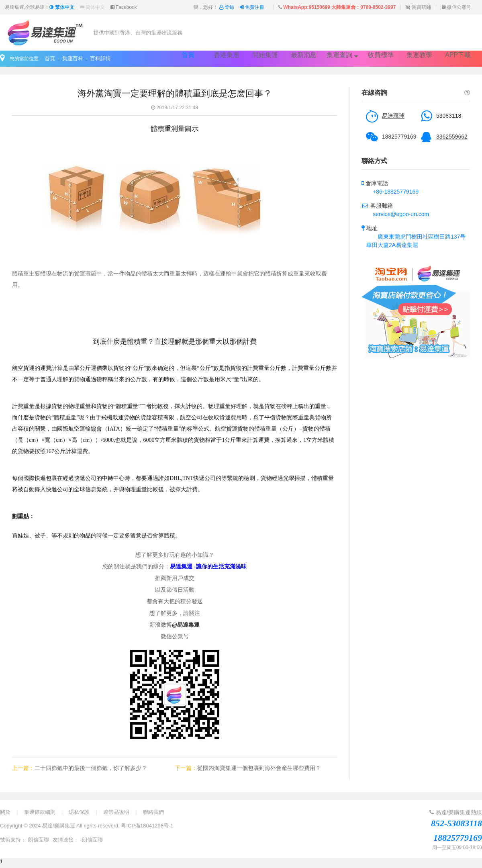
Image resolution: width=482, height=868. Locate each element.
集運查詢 (342, 55)
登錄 (228, 7)
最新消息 (304, 55)
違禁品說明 (116, 812)
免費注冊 (252, 7)
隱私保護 (79, 812)
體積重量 (266, 429)
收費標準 (381, 55)
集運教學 (419, 55)
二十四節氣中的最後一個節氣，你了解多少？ (91, 768)
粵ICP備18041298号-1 (147, 826)
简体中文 (92, 7)
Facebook (124, 7)
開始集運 (265, 55)
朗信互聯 (39, 840)
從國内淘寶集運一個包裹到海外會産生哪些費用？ (259, 768)
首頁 (188, 55)
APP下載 (458, 55)
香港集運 (227, 55)
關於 (5, 812)
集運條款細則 (40, 812)
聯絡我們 (153, 812)
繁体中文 (62, 7)
